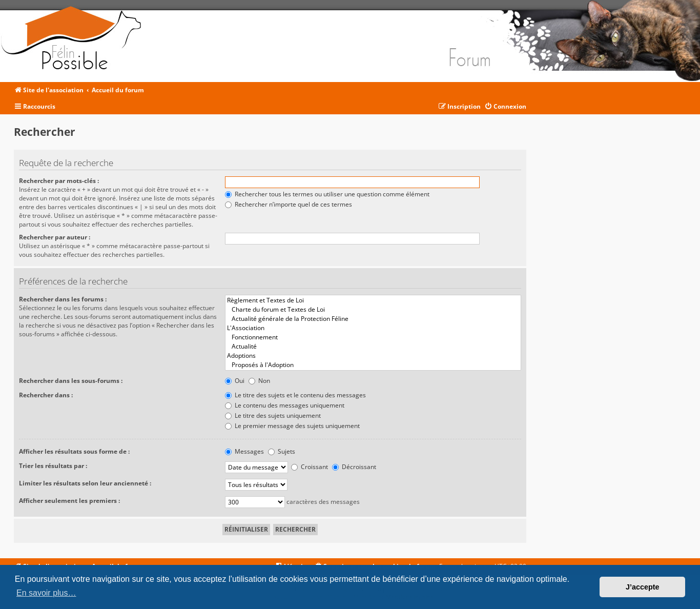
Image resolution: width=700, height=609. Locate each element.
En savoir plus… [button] (46, 593)
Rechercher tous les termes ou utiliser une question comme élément (327, 194)
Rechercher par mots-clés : (59, 181)
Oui (235, 381)
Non (259, 381)
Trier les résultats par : (53, 466)
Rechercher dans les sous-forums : (71, 381)
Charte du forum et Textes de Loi (373, 310)
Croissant (310, 467)
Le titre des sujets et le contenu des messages (295, 395)
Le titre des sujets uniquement (273, 415)
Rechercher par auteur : (55, 237)
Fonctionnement (373, 337)
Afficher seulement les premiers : (69, 501)
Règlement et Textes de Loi (373, 300)
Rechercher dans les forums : (63, 299)
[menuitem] (505, 107)
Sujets (282, 451)
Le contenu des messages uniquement (285, 405)
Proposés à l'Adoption (373, 365)
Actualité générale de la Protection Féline (373, 319)
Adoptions (373, 356)
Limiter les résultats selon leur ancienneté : (85, 483)
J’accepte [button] (643, 587)
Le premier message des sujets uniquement (292, 426)
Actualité (373, 347)
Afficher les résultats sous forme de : (74, 451)
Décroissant (354, 467)
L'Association (373, 328)
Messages (244, 451)
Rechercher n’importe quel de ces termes (289, 204)
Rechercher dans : (46, 395)
